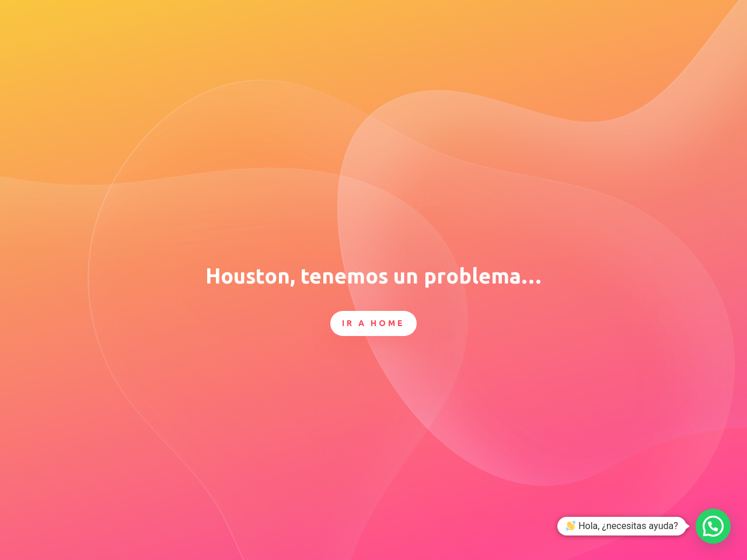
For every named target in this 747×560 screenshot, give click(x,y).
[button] (713, 526)
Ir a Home (373, 323)
